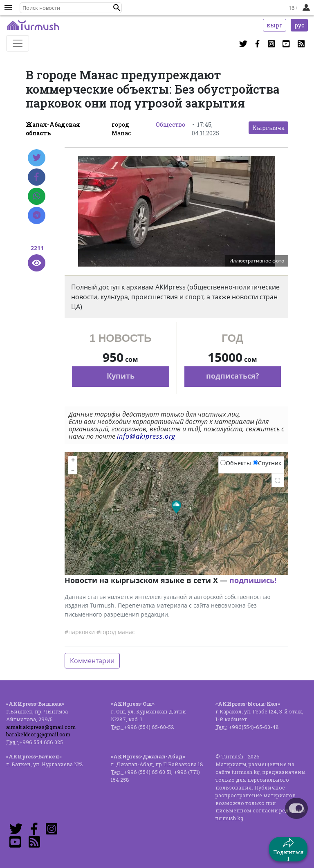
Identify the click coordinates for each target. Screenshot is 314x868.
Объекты (236, 463)
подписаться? (233, 376)
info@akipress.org (146, 436)
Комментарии (92, 661)
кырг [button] (275, 25)
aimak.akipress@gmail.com (41, 727)
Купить (121, 376)
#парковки (80, 632)
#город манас (116, 632)
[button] (117, 8)
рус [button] (299, 25)
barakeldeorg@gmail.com (38, 734)
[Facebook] (37, 177)
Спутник (267, 463)
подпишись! (253, 580)
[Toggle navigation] (18, 43)
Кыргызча (268, 128)
